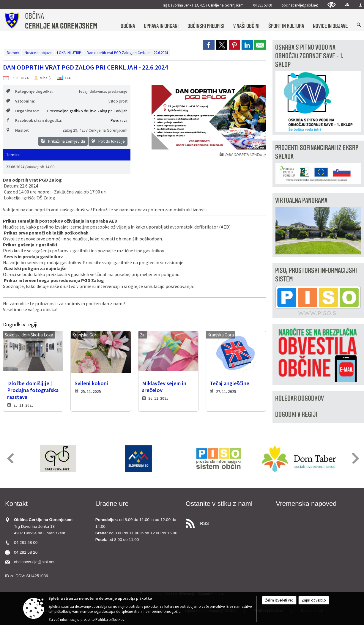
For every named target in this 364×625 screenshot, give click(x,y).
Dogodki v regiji (296, 414)
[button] (10, 458)
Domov (13, 53)
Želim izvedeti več (279, 600)
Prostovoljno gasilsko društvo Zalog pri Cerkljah (87, 111)
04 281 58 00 (263, 5)
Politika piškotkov (110, 620)
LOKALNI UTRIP (69, 53)
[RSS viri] (227, 522)
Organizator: (22, 111)
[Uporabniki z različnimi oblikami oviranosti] (332, 5)
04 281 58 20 (26, 552)
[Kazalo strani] (347, 5)
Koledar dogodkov (300, 398)
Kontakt (16, 504)
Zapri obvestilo (314, 600)
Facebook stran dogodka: (34, 121)
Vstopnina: (21, 101)
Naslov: (17, 130)
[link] (209, 45)
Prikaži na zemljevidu (63, 141)
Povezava (119, 121)
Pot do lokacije (108, 141)
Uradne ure (112, 504)
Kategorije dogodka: (29, 91)
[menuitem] (128, 20)
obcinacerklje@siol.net (300, 5)
